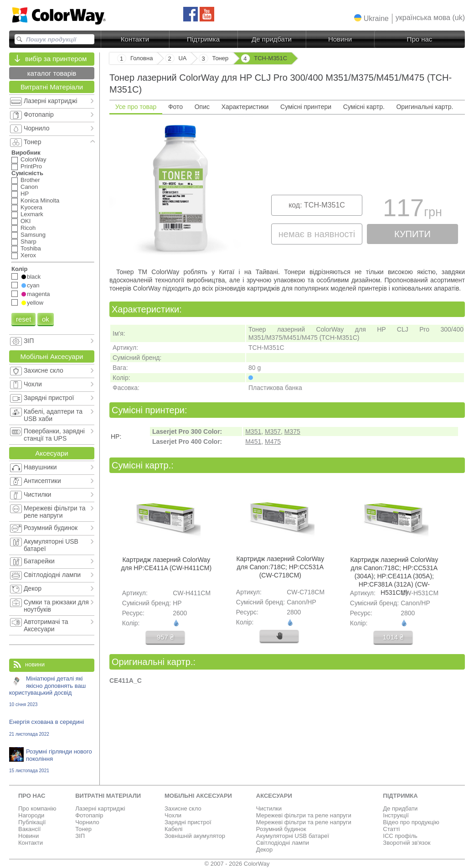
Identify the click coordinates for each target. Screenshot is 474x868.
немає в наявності (317, 234)
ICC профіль (400, 836)
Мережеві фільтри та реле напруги (304, 815)
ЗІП (80, 836)
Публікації (32, 822)
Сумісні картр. (364, 107)
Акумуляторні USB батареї (293, 836)
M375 (292, 431)
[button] (371, 18)
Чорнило (87, 822)
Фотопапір (89, 815)
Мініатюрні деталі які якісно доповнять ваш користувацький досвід (52, 691)
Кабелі (173, 829)
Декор (264, 850)
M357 (273, 431)
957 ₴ (165, 637)
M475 (273, 442)
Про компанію (37, 808)
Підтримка (203, 39)
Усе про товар (136, 107)
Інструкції (396, 815)
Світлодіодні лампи (283, 843)
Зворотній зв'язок (407, 843)
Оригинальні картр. (425, 107)
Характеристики (245, 107)
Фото (175, 107)
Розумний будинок (281, 829)
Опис (202, 107)
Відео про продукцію (411, 822)
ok (46, 319)
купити (412, 234)
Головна (142, 58)
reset (23, 319)
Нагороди (31, 815)
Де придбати (272, 39)
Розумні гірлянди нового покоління (52, 761)
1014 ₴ (393, 637)
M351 (253, 431)
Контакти (135, 39)
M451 (253, 442)
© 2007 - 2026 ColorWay (237, 864)
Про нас (420, 39)
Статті (391, 829)
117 (412, 210)
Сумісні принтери (306, 107)
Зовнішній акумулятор (195, 836)
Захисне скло (183, 808)
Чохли (173, 815)
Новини (340, 39)
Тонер (83, 829)
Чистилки (269, 808)
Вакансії (29, 829)
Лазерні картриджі (100, 808)
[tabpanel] (287, 190)
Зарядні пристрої (188, 822)
